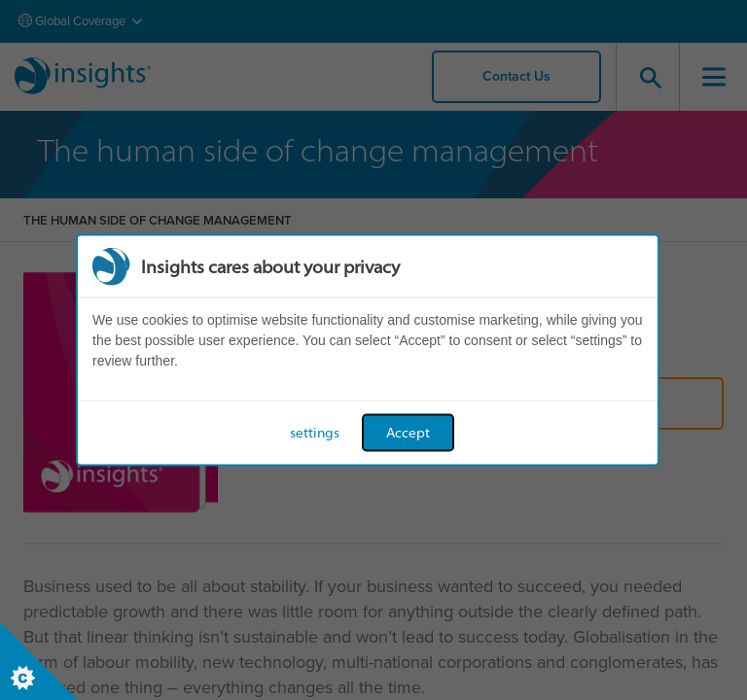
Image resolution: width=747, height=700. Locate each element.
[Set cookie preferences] (39, 661)
